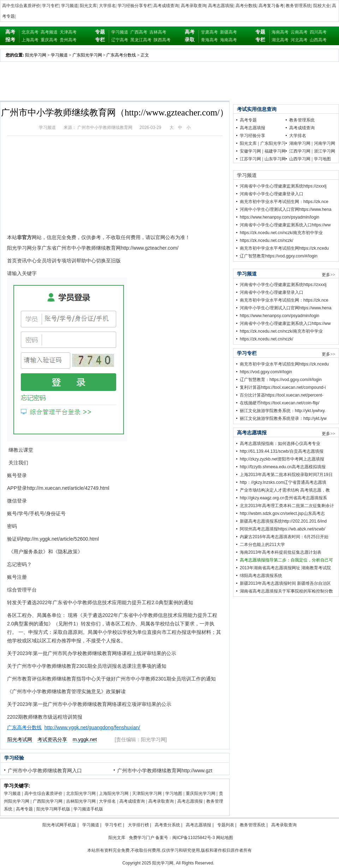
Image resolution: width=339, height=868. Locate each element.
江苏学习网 (250, 159)
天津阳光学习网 (147, 793)
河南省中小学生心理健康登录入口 (272, 194)
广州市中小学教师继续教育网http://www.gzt (165, 771)
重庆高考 (49, 40)
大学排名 (107, 6)
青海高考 (209, 40)
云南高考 (299, 32)
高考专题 (24, 809)
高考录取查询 (194, 6)
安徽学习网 (250, 151)
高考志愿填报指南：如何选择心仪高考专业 (280, 444)
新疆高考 (228, 32)
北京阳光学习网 (81, 793)
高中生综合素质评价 (21, 6)
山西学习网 (300, 159)
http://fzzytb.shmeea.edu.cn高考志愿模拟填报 (283, 467)
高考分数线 (246, 6)
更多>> (328, 275)
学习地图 (174, 793)
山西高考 (318, 40)
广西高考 (139, 32)
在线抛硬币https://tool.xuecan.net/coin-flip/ (279, 403)
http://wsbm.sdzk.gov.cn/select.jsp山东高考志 (282, 513)
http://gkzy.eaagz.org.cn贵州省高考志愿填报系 (283, 498)
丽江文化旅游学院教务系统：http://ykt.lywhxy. (283, 411)
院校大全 (322, 6)
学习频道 (70, 6)
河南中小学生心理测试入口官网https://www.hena (286, 209)
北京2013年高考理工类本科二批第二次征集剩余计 (287, 506)
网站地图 (225, 838)
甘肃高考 (209, 32)
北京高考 (30, 32)
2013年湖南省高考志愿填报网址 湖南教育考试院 (285, 568)
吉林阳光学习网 (81, 801)
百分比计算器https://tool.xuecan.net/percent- (282, 395)
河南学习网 (325, 143)
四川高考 (318, 32)
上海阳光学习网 (114, 793)
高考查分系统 (167, 825)
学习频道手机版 (88, 809)
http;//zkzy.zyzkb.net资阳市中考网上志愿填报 (282, 459)
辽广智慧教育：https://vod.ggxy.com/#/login (281, 380)
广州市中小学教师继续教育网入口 (45, 771)
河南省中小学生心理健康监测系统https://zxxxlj (283, 186)
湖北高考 (280, 40)
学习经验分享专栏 (135, 6)
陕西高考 (162, 40)
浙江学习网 (325, 151)
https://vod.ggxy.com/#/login (266, 372)
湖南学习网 (300, 143)
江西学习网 (300, 151)
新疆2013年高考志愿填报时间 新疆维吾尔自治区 (285, 583)
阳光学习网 (36, 55)
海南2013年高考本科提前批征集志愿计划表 (281, 552)
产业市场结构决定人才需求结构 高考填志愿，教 (285, 490)
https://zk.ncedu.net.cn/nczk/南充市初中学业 (281, 233)
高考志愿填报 (221, 6)
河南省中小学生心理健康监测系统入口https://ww (285, 225)
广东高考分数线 (121, 55)
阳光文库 (88, 6)
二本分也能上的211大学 (262, 545)
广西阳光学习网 (48, 801)
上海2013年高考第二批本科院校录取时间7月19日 (286, 475)
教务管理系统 (298, 6)
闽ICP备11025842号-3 (194, 838)
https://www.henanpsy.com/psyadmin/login (279, 217)
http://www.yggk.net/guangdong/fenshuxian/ (92, 727)
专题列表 (226, 825)
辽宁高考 (120, 40)
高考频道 (49, 32)
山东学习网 (275, 159)
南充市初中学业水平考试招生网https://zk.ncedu (284, 248)
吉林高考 (158, 32)
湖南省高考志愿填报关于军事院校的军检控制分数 (286, 591)
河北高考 (299, 40)
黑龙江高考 (141, 40)
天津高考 (68, 32)
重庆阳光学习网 (201, 793)
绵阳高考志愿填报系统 (261, 576)
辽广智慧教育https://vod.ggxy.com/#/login (279, 256)
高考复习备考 (271, 6)
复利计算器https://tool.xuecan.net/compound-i (283, 387)
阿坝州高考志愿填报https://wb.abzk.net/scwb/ (282, 529)
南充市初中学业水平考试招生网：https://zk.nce (284, 202)
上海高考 (30, 40)
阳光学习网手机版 (53, 809)
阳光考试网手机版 (59, 825)
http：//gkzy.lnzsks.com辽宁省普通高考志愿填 (283, 482)
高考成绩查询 (166, 6)
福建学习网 (275, 151)
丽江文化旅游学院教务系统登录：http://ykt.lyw (283, 418)
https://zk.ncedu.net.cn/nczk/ (266, 240)
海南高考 (228, 40)
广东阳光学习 (273, 143)
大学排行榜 (138, 825)
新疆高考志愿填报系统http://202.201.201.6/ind (283, 521)
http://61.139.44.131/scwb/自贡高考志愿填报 (282, 451)
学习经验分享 (252, 136)
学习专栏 (50, 6)
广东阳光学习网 (87, 55)
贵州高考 (68, 40)
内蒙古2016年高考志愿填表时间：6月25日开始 (284, 537)
